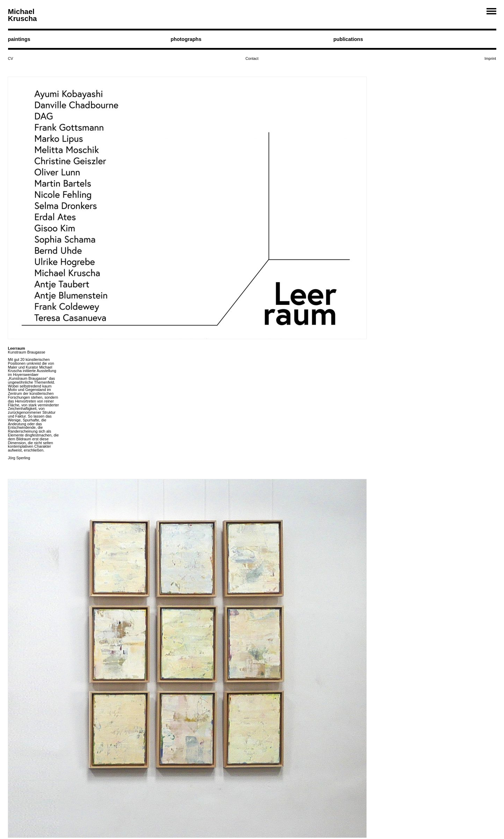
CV (11, 58)
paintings (19, 39)
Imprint (490, 58)
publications (348, 39)
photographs (186, 39)
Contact (252, 58)
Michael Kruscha (23, 15)
